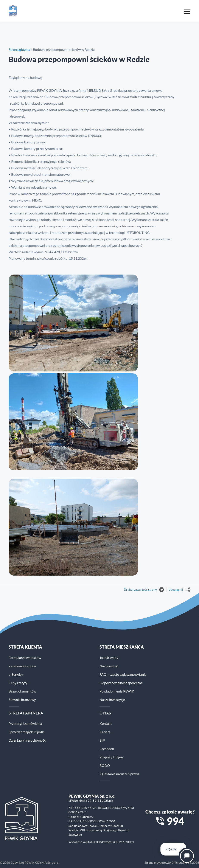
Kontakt (106, 723)
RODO (105, 765)
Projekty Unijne (111, 757)
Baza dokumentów (22, 691)
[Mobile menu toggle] (187, 11)
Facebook (107, 749)
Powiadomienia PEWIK (117, 691)
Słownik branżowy (22, 700)
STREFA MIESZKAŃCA (122, 647)
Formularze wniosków (25, 658)
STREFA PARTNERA (26, 713)
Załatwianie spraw (22, 666)
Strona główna (19, 49)
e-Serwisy (16, 674)
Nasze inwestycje (112, 700)
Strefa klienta (25, 647)
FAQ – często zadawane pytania (123, 674)
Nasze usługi (109, 666)
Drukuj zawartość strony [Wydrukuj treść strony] (144, 590)
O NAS (105, 713)
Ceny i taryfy (18, 683)
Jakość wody (109, 658)
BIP (102, 740)
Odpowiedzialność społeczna (121, 683)
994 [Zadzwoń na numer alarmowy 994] (175, 821)
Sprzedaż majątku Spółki (27, 732)
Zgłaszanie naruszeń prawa (120, 774)
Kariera (105, 732)
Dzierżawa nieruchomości (28, 740)
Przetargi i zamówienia (25, 723)
